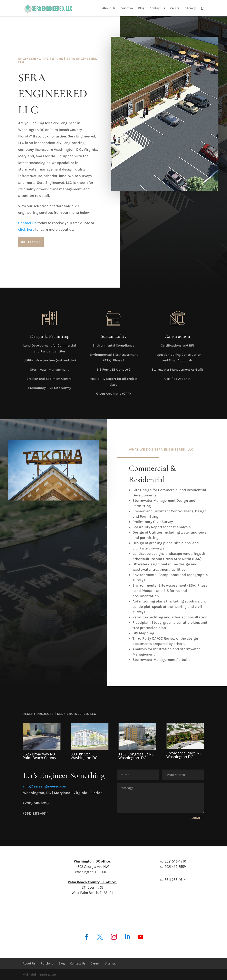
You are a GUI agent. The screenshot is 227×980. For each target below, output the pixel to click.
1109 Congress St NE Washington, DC (136, 756)
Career (175, 8)
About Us (109, 8)
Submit (196, 818)
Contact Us (157, 8)
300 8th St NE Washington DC (84, 756)
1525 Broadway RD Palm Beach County (39, 756)
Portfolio (127, 8)
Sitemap (190, 8)
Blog (141, 8)
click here (26, 229)
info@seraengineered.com (45, 786)
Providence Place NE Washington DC (184, 755)
